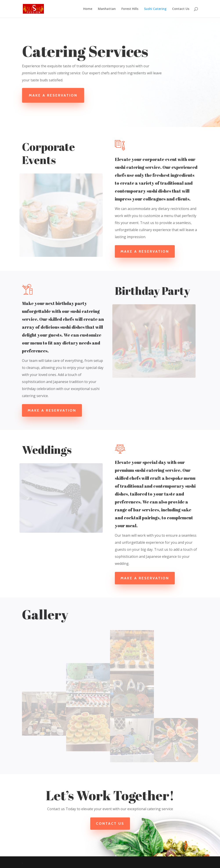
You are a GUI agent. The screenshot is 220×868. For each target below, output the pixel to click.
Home (88, 9)
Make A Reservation (55, 95)
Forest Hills (130, 9)
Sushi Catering (155, 9)
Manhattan (107, 9)
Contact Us (181, 9)
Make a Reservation (145, 251)
